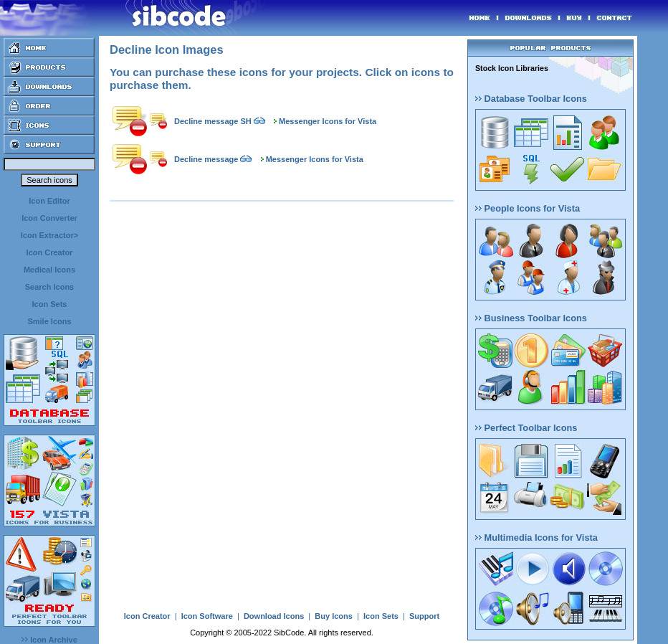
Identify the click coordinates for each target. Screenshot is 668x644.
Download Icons (274, 616)
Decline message (206, 159)
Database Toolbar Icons (531, 99)
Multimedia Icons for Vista (536, 538)
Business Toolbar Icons (531, 318)
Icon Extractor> (49, 235)
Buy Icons (334, 616)
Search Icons (49, 287)
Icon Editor (49, 201)
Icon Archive (49, 640)
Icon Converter (49, 218)
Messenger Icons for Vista (328, 121)
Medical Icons (49, 270)
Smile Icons (49, 321)
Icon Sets (50, 304)
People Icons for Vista (528, 208)
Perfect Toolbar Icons (526, 428)
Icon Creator (50, 252)
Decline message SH (213, 121)
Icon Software (207, 616)
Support (424, 616)
